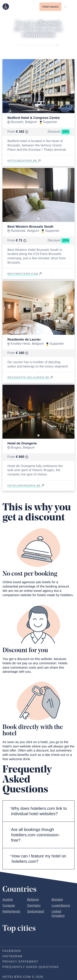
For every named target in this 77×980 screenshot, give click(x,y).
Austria (8, 900)
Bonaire (57, 900)
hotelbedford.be (24, 161)
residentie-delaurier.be (30, 377)
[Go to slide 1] (38, 110)
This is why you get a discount (38, 45)
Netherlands (11, 912)
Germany (34, 906)
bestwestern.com (25, 274)
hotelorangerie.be (26, 486)
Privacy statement (20, 962)
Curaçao (9, 906)
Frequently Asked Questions (31, 967)
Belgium (33, 900)
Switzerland (36, 912)
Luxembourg (61, 906)
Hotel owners (50, 7)
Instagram (12, 956)
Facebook (12, 951)
